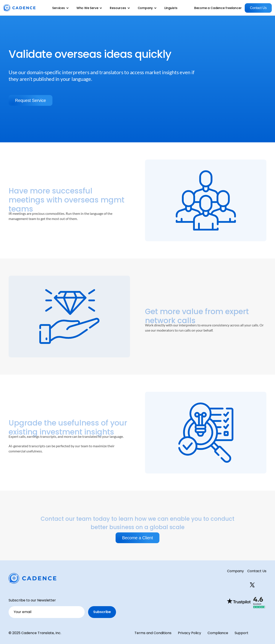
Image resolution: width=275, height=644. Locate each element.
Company (235, 571)
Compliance (218, 633)
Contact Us (257, 571)
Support (241, 633)
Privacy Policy (189, 633)
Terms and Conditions (153, 633)
